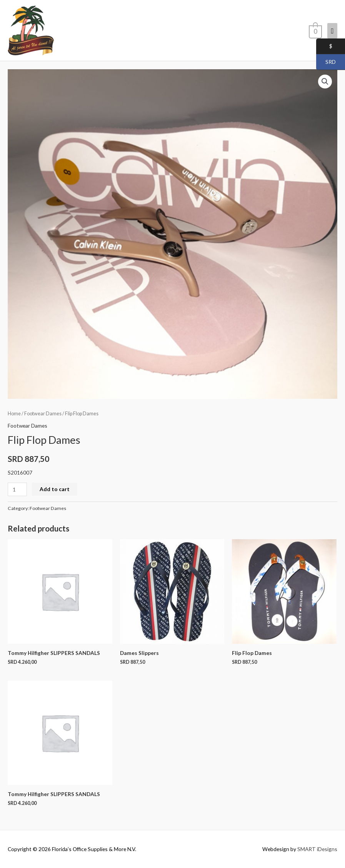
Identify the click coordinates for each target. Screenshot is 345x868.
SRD (326, 62)
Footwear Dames (43, 414)
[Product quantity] (17, 489)
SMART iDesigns (317, 849)
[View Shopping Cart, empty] (315, 30)
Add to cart (55, 489)
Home (14, 414)
